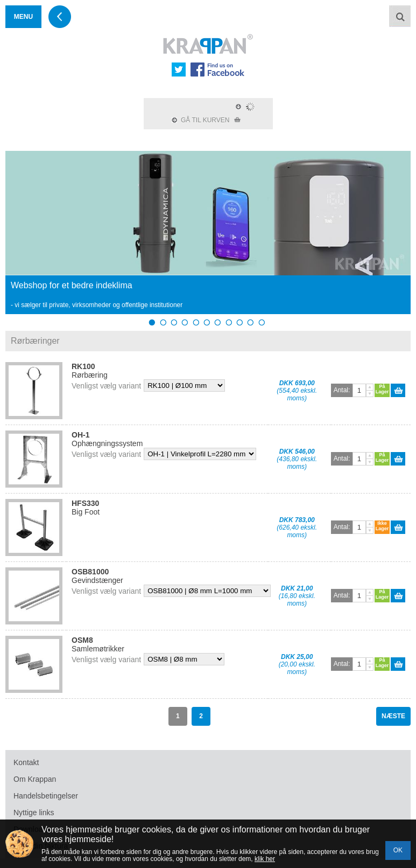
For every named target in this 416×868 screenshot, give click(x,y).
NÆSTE (393, 716)
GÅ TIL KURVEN (206, 120)
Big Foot (86, 508)
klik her (265, 859)
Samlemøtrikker (98, 644)
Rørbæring (90, 371)
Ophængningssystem (107, 439)
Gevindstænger (97, 576)
